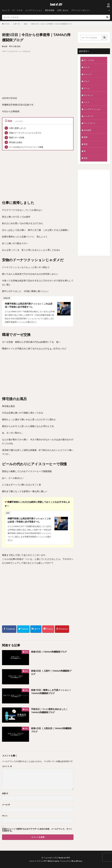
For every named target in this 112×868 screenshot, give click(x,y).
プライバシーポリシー (81, 10)
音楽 (86, 158)
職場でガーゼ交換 (14, 138)
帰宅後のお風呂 (13, 142)
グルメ (87, 81)
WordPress (77, 861)
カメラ (87, 67)
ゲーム (87, 88)
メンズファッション (34, 10)
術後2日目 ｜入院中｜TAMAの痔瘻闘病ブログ (51, 672)
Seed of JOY (56, 5)
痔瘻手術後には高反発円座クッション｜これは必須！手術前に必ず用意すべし (29, 305)
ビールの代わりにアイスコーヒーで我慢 (24, 147)
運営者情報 (50, 10)
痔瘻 (15, 46)
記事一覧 (17, 24)
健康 (26, 24)
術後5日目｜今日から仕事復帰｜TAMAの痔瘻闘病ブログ (52, 24)
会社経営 (88, 130)
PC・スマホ (17, 10)
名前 (5, 793)
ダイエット (88, 95)
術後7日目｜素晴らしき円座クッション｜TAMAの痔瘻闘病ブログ (51, 692)
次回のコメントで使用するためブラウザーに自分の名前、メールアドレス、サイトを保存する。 (37, 830)
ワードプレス (89, 123)
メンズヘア (88, 116)
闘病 (19, 46)
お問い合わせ (63, 10)
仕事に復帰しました (15, 128)
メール (6, 805)
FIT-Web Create (51, 861)
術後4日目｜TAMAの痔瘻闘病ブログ (49, 652)
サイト (5, 816)
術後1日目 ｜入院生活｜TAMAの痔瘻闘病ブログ (51, 730)
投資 (86, 144)
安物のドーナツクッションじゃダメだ (23, 133)
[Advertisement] (38, 75)
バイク (87, 102)
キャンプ (6, 10)
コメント (7, 766)
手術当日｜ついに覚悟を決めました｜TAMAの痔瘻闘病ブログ (49, 711)
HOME (7, 24)
